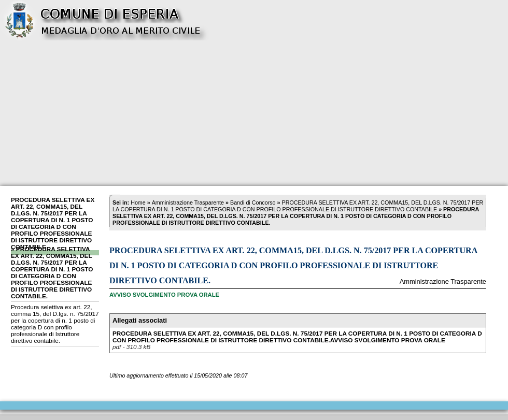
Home (138, 202)
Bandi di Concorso (253, 202)
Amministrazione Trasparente (188, 202)
